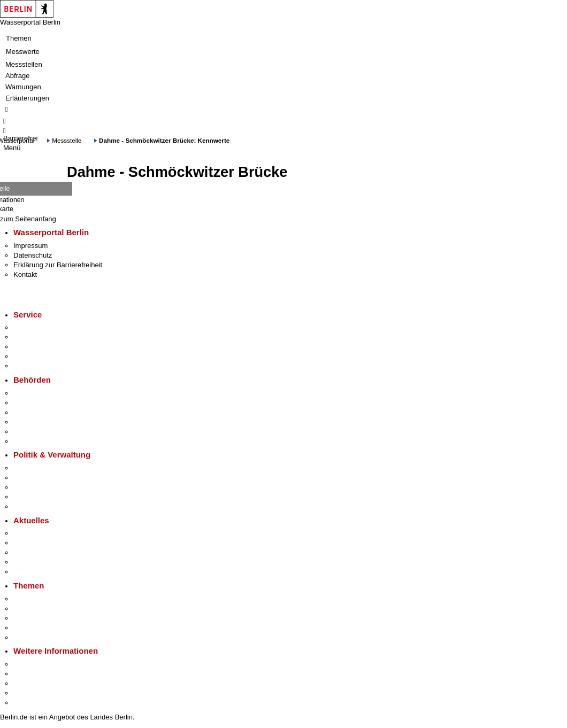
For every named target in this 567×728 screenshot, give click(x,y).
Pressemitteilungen (43, 533)
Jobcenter (29, 432)
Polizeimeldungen (41, 543)
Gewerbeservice (39, 366)
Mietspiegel (31, 628)
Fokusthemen (35, 599)
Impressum (30, 246)
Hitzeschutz (31, 572)
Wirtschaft (29, 683)
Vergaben (28, 506)
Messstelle (67, 140)
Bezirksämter (34, 412)
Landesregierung (40, 468)
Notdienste (30, 356)
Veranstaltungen (39, 552)
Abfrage (18, 76)
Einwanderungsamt (43, 441)
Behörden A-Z (35, 393)
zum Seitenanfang (28, 219)
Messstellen (24, 64)
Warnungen (23, 87)
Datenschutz (33, 255)
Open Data (30, 497)
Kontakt (25, 274)
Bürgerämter (33, 422)
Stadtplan (28, 703)
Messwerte (23, 52)
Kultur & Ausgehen (42, 664)
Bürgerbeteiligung (41, 487)
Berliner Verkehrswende (50, 609)
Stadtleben (30, 693)
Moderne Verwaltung (45, 618)
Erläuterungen (27, 98)
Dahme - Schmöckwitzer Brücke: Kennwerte (164, 140)
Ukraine (25, 562)
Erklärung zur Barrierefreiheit (58, 265)
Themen (19, 38)
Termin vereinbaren (43, 337)
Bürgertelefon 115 (41, 347)
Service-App (32, 327)
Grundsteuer (33, 637)
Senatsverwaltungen (45, 403)
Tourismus (29, 674)
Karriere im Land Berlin (49, 478)
